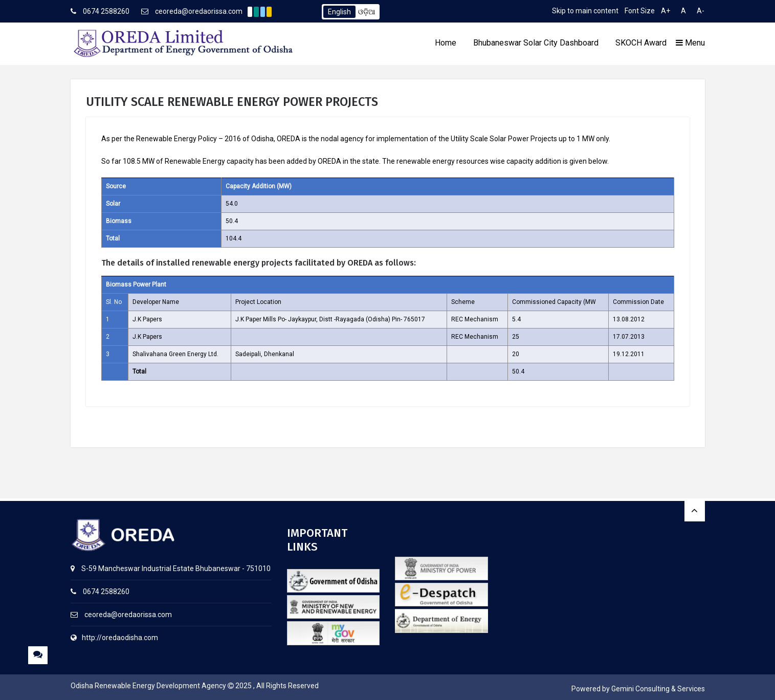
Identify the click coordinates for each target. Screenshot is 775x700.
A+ (666, 11)
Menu (690, 43)
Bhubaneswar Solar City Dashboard (536, 43)
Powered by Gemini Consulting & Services (638, 689)
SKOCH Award (641, 43)
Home (446, 43)
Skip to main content (585, 11)
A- (701, 11)
